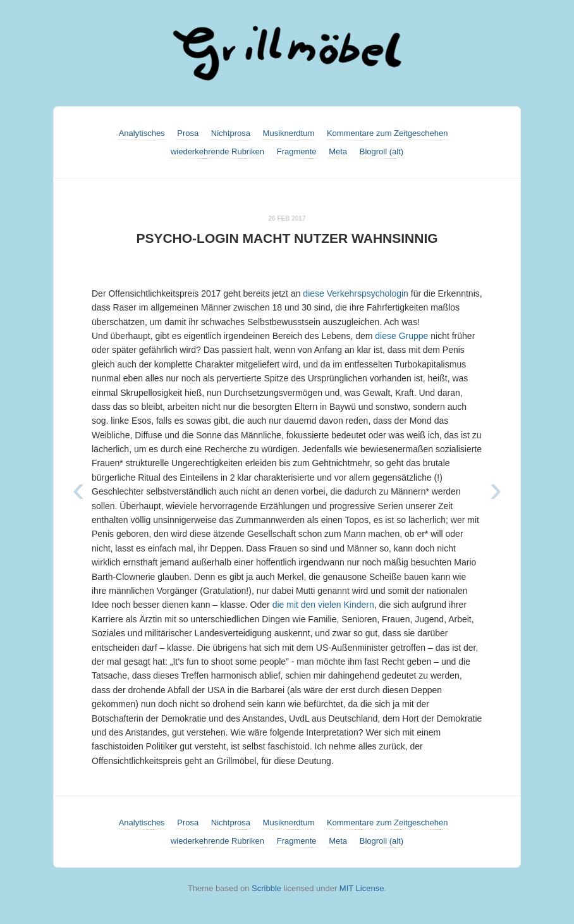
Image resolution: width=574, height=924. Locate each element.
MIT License (362, 888)
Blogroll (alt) (382, 151)
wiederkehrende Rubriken (217, 151)
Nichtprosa (231, 133)
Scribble (266, 888)
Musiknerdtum (289, 133)
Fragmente (297, 151)
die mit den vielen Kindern (323, 605)
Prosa (188, 133)
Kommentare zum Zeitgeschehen (387, 133)
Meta (338, 151)
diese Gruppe (401, 336)
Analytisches (142, 133)
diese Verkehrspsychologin (356, 293)
